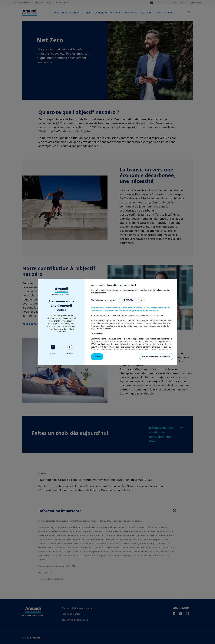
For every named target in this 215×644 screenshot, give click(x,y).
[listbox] (132, 300)
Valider (97, 357)
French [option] (128, 300)
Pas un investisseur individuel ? (156, 357)
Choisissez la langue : (103, 300)
